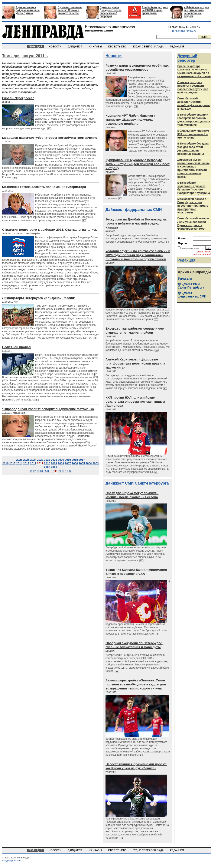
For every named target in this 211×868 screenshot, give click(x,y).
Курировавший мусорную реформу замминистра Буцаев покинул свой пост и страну (138, 164)
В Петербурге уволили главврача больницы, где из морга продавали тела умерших (194, 120)
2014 (19, 463)
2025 (26, 460)
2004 (89, 463)
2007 (68, 463)
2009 (54, 463)
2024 (33, 460)
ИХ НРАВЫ (96, 47)
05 (45, 471)
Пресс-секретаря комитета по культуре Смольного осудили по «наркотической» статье (194, 71)
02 (34, 471)
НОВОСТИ (55, 47)
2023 (40, 460)
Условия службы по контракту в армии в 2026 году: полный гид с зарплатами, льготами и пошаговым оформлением (138, 255)
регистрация (204, 252)
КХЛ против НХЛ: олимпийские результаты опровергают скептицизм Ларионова (135, 401)
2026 (19, 460)
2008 (61, 463)
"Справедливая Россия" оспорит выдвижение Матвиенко (48, 409)
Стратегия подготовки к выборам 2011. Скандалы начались (50, 230)
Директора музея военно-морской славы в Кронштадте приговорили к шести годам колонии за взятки (193, 168)
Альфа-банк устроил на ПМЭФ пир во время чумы (155, 10)
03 (38, 471)
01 (31, 471)
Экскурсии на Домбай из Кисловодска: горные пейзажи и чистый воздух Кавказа (136, 223)
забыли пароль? (202, 254)
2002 (47, 467)
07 (52, 471)
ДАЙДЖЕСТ (75, 47)
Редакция (186, 260)
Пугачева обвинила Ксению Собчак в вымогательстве (70, 10)
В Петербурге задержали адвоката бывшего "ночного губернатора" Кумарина (194, 188)
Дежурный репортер (187, 58)
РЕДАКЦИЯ (177, 47)
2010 (47, 463)
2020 (61, 460)
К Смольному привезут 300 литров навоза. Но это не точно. (193, 134)
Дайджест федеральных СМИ (134, 210)
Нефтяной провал (16, 347)
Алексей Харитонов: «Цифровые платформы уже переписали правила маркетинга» (135, 363)
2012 (33, 463)
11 (66, 471)
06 (49, 471)
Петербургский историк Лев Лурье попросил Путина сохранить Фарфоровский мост (193, 224)
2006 (75, 463)
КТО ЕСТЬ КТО (118, 47)
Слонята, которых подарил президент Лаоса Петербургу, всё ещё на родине (193, 87)
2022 (47, 460)
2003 (96, 463)
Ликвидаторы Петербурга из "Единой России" (39, 298)
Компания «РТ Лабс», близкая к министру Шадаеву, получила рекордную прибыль (130, 119)
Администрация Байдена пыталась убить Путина (28, 10)
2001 (54, 467)
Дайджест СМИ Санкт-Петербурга (137, 483)
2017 (82, 460)
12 (70, 471)
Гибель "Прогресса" (18, 98)
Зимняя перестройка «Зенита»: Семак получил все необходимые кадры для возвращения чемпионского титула (136, 684)
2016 (5, 463)
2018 (75, 460)
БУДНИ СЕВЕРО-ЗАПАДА (148, 47)
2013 (26, 463)
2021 (54, 460)
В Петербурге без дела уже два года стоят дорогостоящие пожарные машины (193, 149)
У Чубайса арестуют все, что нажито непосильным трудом (197, 12)
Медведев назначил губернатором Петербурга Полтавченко (50, 138)
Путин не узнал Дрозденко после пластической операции (110, 12)
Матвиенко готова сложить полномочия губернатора (44, 187)
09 (59, 471)
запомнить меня (191, 248)
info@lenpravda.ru (184, 31)
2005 (82, 463)
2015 (12, 463)
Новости (113, 56)
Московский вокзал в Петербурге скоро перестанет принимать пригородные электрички (193, 206)
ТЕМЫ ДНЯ (36, 47)
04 (42, 471)
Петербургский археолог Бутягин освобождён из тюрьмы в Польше (194, 104)
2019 (68, 460)
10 (63, 471)
